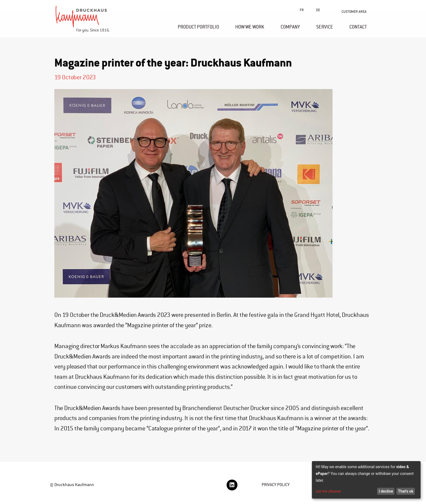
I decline (386, 491)
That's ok (406, 491)
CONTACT (358, 27)
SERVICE (325, 27)
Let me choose (328, 491)
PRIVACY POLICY (276, 485)
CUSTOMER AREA (354, 12)
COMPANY (290, 27)
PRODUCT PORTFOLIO (198, 27)
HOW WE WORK (250, 27)
